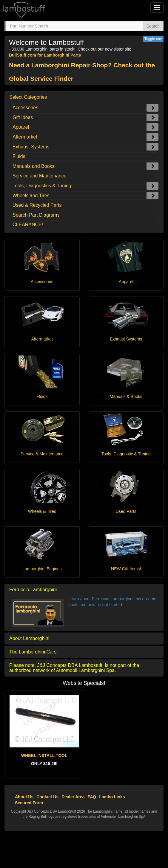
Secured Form (29, 803)
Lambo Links (112, 797)
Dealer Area (73, 797)
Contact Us (47, 797)
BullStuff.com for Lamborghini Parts (45, 55)
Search (153, 26)
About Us (24, 797)
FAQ (92, 797)
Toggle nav (153, 39)
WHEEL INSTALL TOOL (44, 755)
